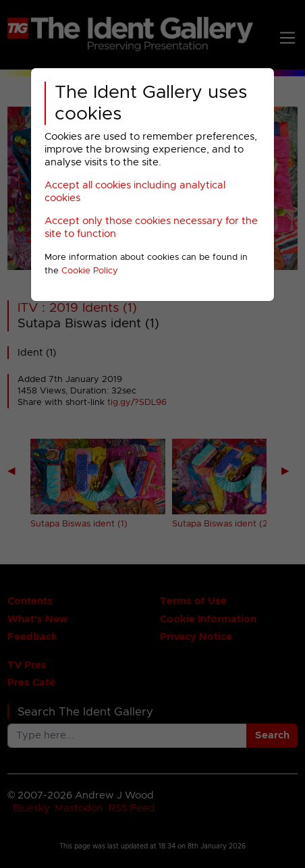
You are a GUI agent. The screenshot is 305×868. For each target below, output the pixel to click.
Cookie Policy (90, 271)
